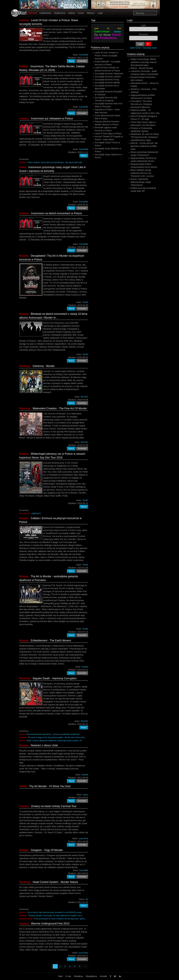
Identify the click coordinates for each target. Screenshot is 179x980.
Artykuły (32, 13)
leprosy (22, 734)
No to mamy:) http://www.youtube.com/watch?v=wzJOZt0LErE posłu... (55, 912)
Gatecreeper (102, 31)
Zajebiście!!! (36, 513)
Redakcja (79, 976)
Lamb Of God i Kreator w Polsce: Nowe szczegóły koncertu (106, 56)
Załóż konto (135, 48)
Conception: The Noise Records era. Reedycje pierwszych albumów (141, 104)
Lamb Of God (108, 28)
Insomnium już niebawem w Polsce (52, 119)
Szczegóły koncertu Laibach (108, 77)
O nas (68, 976)
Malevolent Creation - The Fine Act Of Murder (60, 408)
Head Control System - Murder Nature (55, 882)
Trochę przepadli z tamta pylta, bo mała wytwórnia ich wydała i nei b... (56, 916)
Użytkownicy (45, 13)
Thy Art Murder (103, 35)
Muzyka (24, 256)
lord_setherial (25, 513)
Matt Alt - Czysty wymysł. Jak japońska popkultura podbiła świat (144, 146)
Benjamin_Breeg (26, 919)
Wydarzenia (60, 13)
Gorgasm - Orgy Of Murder (47, 850)
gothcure (23, 912)
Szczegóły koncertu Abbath (107, 83)
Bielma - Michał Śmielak (142, 68)
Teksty (23, 786)
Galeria (72, 13)
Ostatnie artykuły (136, 54)
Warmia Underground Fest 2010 (50, 924)
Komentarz (82, 61)
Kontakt (103, 976)
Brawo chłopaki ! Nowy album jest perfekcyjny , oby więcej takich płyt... (56, 162)
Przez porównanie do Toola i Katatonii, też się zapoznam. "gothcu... (60, 919)
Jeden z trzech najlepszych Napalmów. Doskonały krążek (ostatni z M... (55, 741)
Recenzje (25, 366)
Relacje (24, 66)
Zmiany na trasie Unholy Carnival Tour (54, 806)
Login (100, 13)
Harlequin (23, 737)
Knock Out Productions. (108, 36)
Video (23, 167)
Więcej (91, 13)
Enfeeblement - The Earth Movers (51, 640)
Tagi (93, 20)
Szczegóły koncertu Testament (109, 74)
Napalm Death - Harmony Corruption (55, 678)
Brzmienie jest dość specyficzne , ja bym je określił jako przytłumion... (54, 734)
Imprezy (24, 20)
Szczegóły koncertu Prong (107, 80)
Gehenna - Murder (44, 366)
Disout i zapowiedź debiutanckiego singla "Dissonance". (141, 182)
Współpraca (91, 976)
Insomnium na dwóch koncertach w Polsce (57, 213)
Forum (81, 13)
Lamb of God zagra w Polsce (108, 133)
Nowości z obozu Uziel (44, 745)
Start (60, 976)
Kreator (118, 32)
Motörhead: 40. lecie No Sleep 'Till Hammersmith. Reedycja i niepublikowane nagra (145, 137)
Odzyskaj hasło (150, 48)
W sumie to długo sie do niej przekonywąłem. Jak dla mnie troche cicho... (57, 737)
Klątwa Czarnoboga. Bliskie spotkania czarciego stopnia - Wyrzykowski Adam (144, 62)
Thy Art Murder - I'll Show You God (50, 786)
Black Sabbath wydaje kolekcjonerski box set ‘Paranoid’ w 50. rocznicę (142, 173)
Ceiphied (23, 162)
